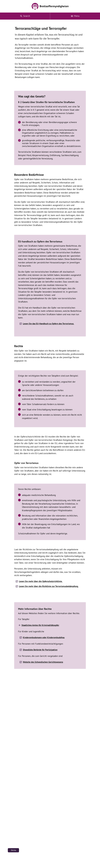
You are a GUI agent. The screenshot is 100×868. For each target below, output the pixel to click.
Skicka (13, 850)
